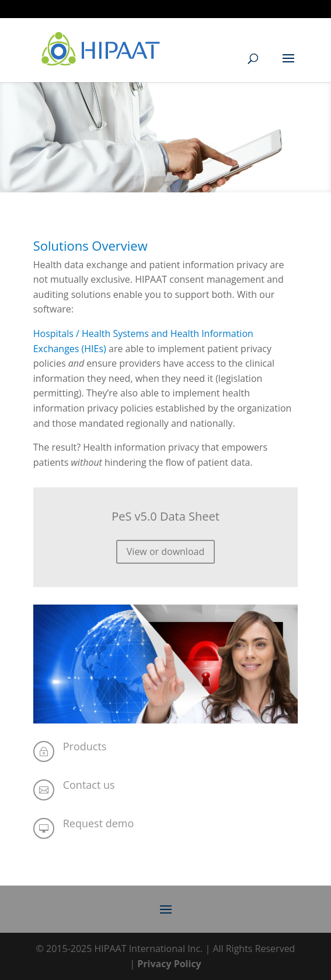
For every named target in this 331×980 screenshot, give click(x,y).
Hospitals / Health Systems (91, 333)
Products (85, 746)
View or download (165, 552)
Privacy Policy (169, 964)
